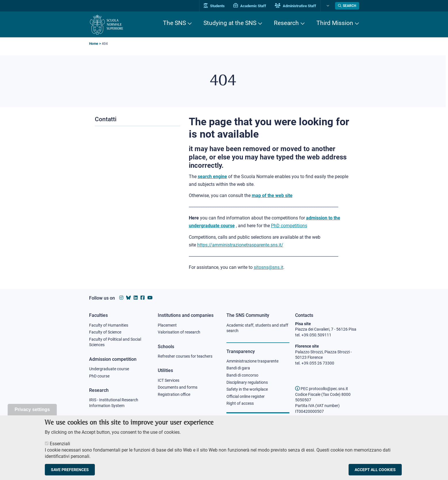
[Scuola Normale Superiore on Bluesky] (128, 298)
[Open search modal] (347, 6)
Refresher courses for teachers (185, 356)
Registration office (174, 394)
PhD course (99, 376)
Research (286, 23)
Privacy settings (32, 416)
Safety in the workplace (247, 389)
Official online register (246, 396)
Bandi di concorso (242, 375)
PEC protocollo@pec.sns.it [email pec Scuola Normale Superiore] (322, 389)
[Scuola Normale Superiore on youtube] (150, 298)
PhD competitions (289, 226)
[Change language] (327, 6)
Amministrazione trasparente (252, 361)
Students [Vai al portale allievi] (214, 6)
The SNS (174, 23)
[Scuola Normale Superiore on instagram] (121, 298)
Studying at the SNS (230, 23)
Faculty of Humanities (109, 325)
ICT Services (169, 380)
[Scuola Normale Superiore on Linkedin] (136, 298)
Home (94, 44)
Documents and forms (178, 387)
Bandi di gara (238, 368)
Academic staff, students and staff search (257, 328)
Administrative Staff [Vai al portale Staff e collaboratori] (295, 6)
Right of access (240, 403)
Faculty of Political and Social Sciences (115, 342)
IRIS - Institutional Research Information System (114, 403)
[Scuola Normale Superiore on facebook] (143, 298)
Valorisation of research (179, 332)
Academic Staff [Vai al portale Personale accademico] (250, 6)
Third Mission (335, 23)
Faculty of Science (105, 332)
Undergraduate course (109, 369)
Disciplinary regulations (247, 382)
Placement (167, 325)
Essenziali (60, 450)
